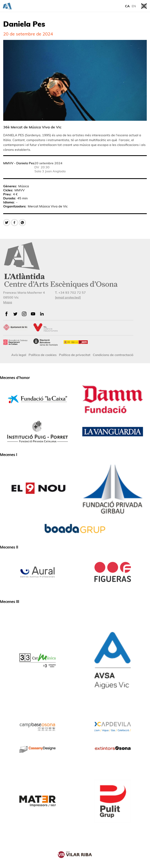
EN (134, 6)
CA (127, 6)
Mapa (8, 302)
